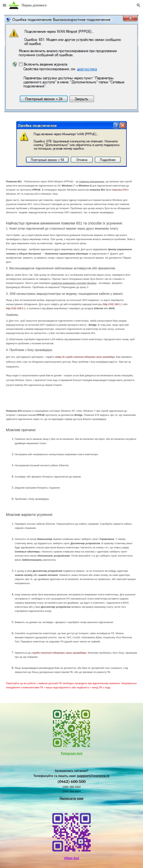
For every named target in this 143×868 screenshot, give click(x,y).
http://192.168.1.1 (113, 304)
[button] (4, 5)
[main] (71, 286)
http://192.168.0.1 (16, 308)
